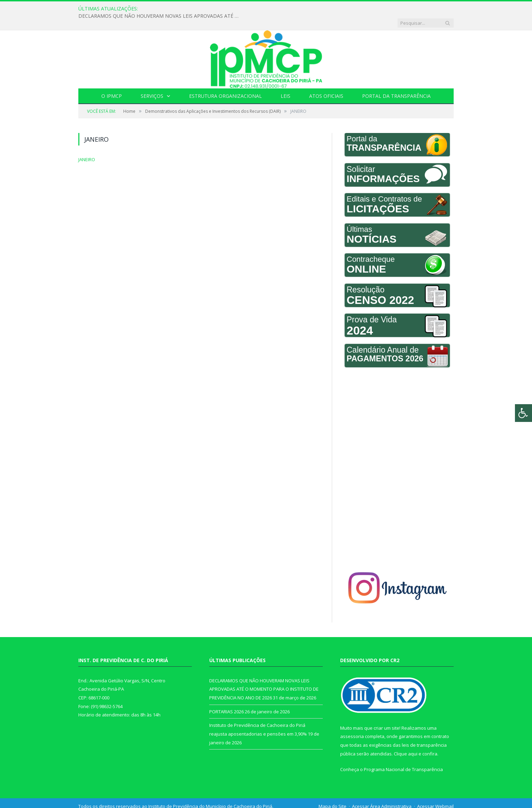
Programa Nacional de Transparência (403, 755)
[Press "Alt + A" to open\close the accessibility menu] (523, 413)
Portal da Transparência (396, 82)
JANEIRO (87, 145)
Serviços (152, 82)
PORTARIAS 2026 (226, 697)
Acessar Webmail (435, 792)
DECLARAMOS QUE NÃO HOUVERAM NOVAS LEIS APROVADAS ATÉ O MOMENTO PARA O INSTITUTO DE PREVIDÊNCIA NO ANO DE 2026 (235, 9)
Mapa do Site (332, 792)
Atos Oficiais (326, 82)
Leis (285, 82)
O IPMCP (112, 82)
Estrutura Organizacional (225, 82)
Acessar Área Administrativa (382, 792)
